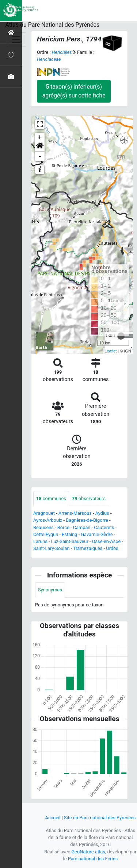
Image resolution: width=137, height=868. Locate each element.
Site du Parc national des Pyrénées (100, 818)
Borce (63, 527)
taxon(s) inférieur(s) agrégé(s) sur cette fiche (74, 91)
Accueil (53, 818)
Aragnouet (44, 513)
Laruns (40, 541)
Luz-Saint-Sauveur (70, 541)
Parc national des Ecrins (93, 859)
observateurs (89, 498)
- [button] (40, 156)
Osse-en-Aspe (106, 541)
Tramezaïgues (88, 548)
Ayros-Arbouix (48, 520)
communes (51, 498)
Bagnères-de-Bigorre (87, 520)
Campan (82, 527)
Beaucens (43, 527)
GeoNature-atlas (88, 852)
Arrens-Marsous (75, 513)
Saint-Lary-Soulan (51, 548)
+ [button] (40, 137)
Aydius (102, 513)
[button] (40, 147)
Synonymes (50, 590)
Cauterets (104, 527)
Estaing (69, 534)
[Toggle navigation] (16, 40)
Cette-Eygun (46, 534)
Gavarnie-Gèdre (97, 534)
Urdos (112, 548)
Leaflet (111, 351)
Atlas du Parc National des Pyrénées (53, 25)
